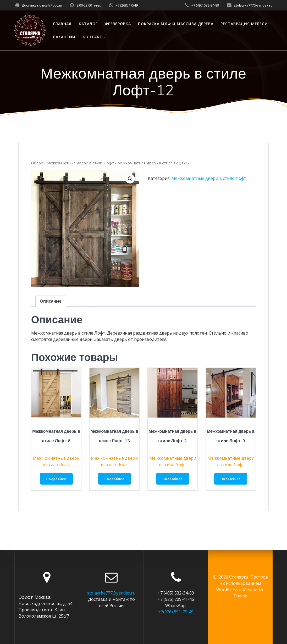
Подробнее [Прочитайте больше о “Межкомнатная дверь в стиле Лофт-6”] (56, 479)
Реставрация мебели (244, 24)
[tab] (51, 301)
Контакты (94, 37)
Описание (51, 301)
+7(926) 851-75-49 (176, 612)
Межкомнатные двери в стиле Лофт (80, 163)
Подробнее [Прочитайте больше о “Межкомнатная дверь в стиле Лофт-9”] (231, 479)
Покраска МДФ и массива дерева (176, 24)
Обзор (37, 163)
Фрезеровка (118, 24)
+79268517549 (127, 5)
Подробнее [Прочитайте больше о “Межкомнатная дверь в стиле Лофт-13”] (114, 479)
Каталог (88, 24)
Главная (62, 24)
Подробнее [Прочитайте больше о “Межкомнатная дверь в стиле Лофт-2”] (173, 479)
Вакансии (64, 37)
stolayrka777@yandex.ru (253, 5)
